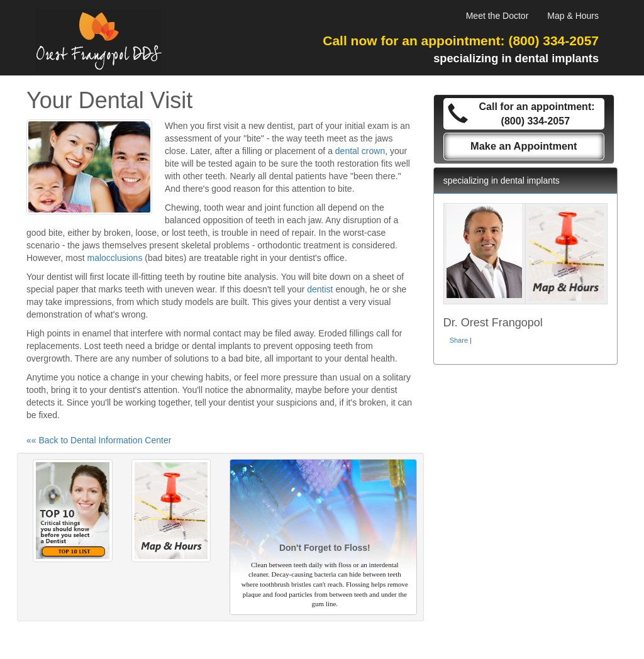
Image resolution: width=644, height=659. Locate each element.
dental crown (360, 151)
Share (459, 340)
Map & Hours (573, 16)
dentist (320, 289)
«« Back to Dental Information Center (99, 440)
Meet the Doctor (497, 16)
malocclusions (114, 258)
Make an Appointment (524, 146)
